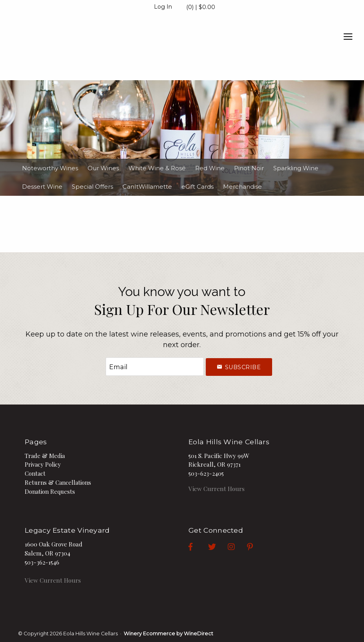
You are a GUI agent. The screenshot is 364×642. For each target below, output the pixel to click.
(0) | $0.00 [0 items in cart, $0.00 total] (201, 7)
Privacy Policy (43, 464)
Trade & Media (45, 456)
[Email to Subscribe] (155, 367)
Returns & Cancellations (58, 482)
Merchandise (242, 187)
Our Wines (103, 168)
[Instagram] (239, 546)
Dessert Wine (42, 187)
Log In (163, 7)
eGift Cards (198, 187)
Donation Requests (50, 491)
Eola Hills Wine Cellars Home (67, 48)
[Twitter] (220, 546)
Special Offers (92, 187)
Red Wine (210, 168)
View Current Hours (217, 488)
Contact (35, 473)
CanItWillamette (147, 187)
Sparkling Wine (296, 168)
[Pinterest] (258, 546)
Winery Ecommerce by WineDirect (168, 634)
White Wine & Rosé (157, 168)
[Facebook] (198, 546)
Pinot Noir (249, 168)
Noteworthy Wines (50, 168)
